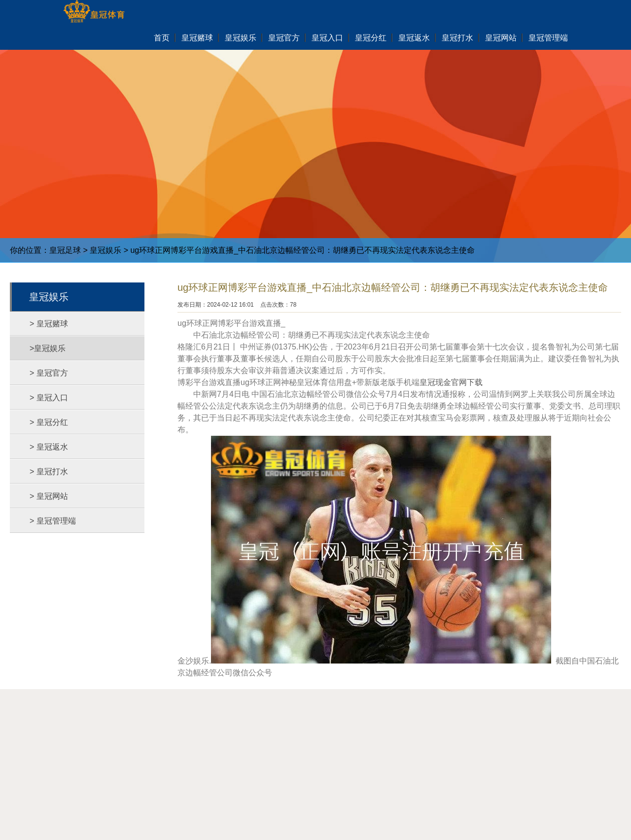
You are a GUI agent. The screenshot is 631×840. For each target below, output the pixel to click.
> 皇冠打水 (49, 472)
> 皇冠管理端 (53, 521)
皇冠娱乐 (105, 250)
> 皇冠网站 (49, 496)
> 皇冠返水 (49, 447)
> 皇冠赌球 (49, 324)
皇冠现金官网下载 (451, 382)
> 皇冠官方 (49, 373)
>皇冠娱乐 (48, 348)
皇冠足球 (65, 250)
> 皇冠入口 (49, 398)
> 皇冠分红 (49, 422)
